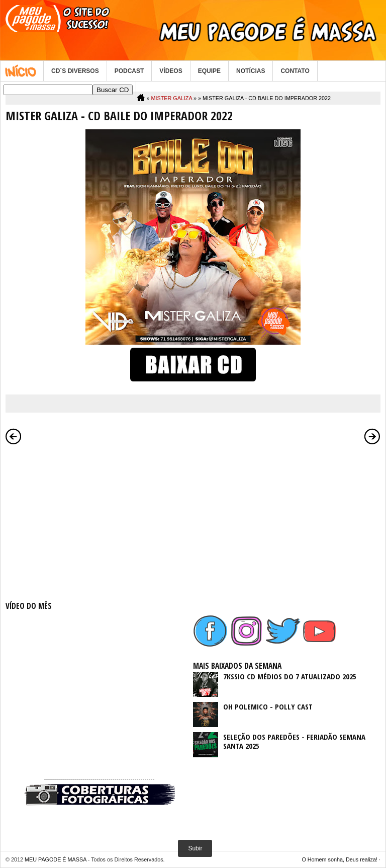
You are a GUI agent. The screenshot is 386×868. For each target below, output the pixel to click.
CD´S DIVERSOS (75, 71)
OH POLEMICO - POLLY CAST (268, 706)
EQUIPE (209, 71)
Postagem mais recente (14, 436)
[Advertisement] (99, 521)
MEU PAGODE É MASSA (56, 859)
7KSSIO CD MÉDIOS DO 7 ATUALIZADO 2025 (290, 676)
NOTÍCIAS (251, 71)
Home (22, 71)
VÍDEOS (171, 71)
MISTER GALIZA (171, 98)
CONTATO (295, 71)
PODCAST (129, 71)
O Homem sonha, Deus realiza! (340, 859)
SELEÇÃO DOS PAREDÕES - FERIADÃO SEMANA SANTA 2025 (294, 741)
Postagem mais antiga (372, 436)
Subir (195, 848)
